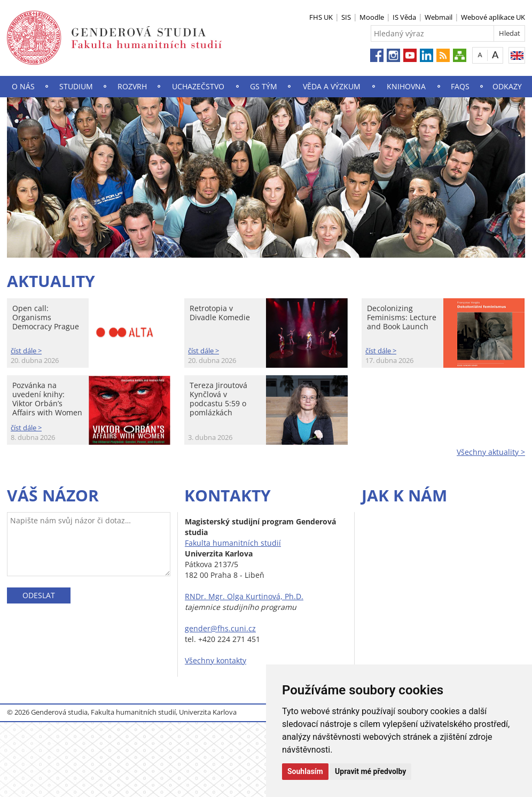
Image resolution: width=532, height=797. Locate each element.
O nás (23, 86)
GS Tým (264, 86)
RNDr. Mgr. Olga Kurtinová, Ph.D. (244, 596)
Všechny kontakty (216, 660)
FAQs (460, 86)
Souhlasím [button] (305, 771)
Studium (76, 86)
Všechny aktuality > (491, 452)
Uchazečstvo (198, 86)
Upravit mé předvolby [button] (370, 771)
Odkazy (507, 86)
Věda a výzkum (332, 86)
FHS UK (321, 17)
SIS (346, 17)
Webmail (439, 17)
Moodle (372, 17)
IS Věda (404, 17)
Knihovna (406, 86)
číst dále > (26, 351)
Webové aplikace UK (493, 17)
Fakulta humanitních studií (233, 543)
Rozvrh (132, 86)
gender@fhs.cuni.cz (220, 628)
